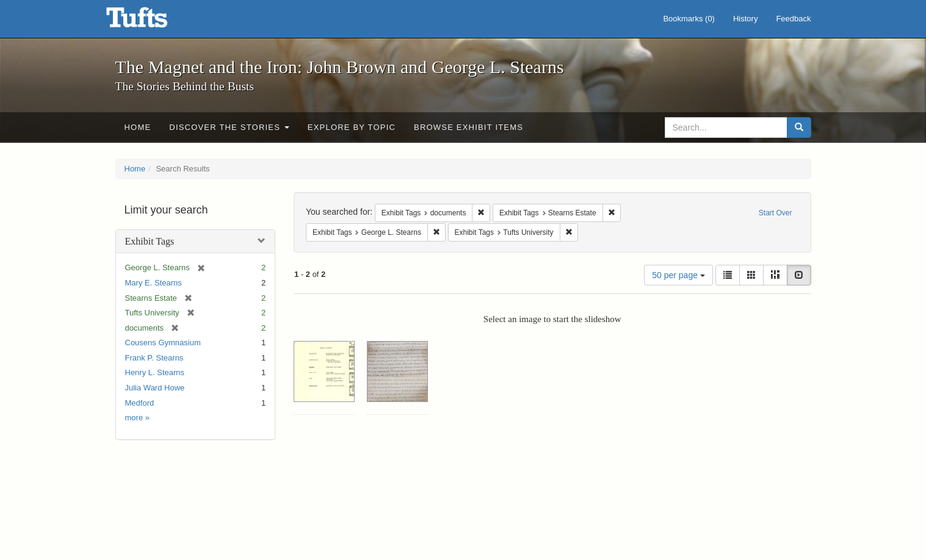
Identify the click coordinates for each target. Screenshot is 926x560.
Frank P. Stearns (154, 358)
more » (137, 418)
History (745, 19)
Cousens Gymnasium (163, 343)
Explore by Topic (352, 127)
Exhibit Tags (150, 241)
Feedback (793, 19)
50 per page (678, 275)
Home (138, 127)
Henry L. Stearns (155, 372)
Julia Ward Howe (155, 388)
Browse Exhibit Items (468, 127)
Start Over (776, 213)
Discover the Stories (229, 127)
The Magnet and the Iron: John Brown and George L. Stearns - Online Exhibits (152, 21)
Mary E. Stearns (154, 283)
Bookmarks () (689, 19)
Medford (140, 403)
